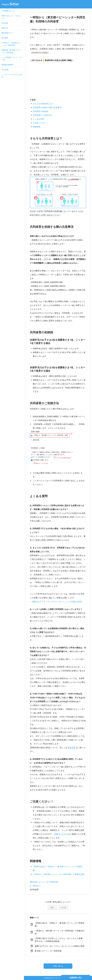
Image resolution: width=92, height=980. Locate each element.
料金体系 (5, 23)
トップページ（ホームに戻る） (11, 76)
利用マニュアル (61, 834)
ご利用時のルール (8, 11)
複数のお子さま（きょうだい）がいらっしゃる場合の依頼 (57, 601)
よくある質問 (38, 119)
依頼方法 (5, 28)
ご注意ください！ (40, 123)
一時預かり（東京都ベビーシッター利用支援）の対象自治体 (59, 874)
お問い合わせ (58, 966)
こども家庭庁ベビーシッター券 (11, 59)
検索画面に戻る (76, 978)
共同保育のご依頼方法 (42, 115)
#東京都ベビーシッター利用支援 (44, 882)
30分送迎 (5, 70)
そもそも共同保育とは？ (43, 104)
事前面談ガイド (7, 33)
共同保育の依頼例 (40, 111)
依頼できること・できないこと (11, 17)
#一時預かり (35, 886)
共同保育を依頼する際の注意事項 (47, 107)
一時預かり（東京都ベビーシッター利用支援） (11, 44)
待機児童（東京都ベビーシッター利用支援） (11, 51)
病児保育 (5, 38)
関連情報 (37, 127)
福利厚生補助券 (7, 65)
